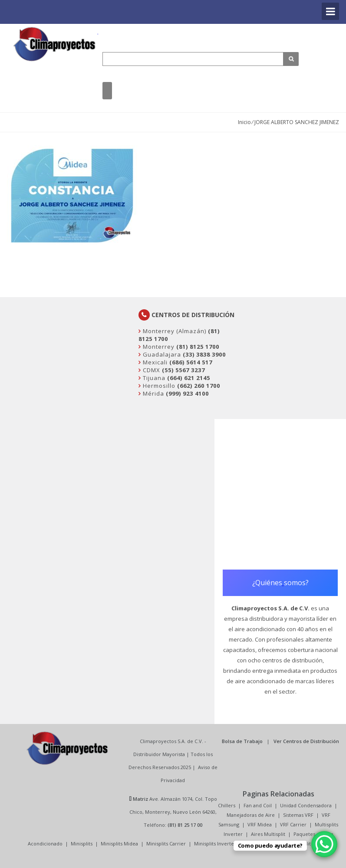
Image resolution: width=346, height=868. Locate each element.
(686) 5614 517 (191, 362)
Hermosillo (158, 386)
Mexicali (154, 362)
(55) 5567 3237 (183, 370)
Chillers (227, 805)
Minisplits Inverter (215, 843)
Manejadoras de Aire (251, 815)
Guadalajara (161, 354)
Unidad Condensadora (306, 805)
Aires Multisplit (268, 834)
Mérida (153, 393)
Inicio (244, 122)
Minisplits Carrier (166, 843)
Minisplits (82, 843)
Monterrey (158, 347)
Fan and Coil (258, 805)
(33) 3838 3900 (204, 354)
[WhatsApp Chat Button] (324, 844)
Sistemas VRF (298, 815)
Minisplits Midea (119, 843)
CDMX (151, 370)
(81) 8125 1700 (198, 347)
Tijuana (153, 378)
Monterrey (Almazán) (174, 331)
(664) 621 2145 (189, 378)
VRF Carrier (293, 824)
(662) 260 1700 (199, 386)
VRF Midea (260, 824)
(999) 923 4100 (187, 393)
